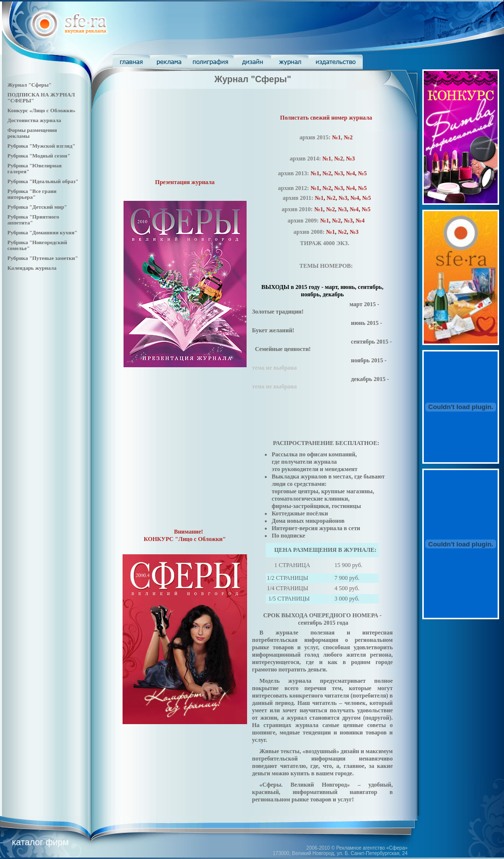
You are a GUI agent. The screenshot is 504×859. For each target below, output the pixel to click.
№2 (348, 137)
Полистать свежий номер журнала (326, 118)
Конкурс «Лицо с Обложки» (41, 110)
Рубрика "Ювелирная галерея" (34, 168)
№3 (350, 159)
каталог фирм (40, 842)
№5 (362, 173)
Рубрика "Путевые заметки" (43, 258)
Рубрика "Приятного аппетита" (33, 220)
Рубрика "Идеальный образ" (43, 181)
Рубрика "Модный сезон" (39, 156)
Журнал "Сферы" (30, 85)
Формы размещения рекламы (32, 133)
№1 (336, 137)
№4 (350, 188)
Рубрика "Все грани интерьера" (32, 194)
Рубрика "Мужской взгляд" (41, 146)
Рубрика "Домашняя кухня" (42, 232)
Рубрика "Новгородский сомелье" (37, 245)
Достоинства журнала (34, 120)
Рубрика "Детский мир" (37, 207)
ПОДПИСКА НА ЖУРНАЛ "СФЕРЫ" (41, 97)
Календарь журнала (32, 268)
